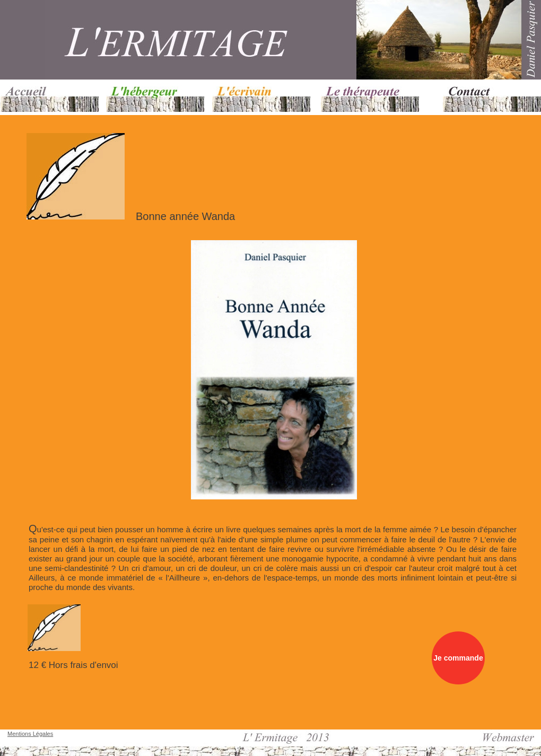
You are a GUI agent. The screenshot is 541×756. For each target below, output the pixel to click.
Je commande (458, 658)
